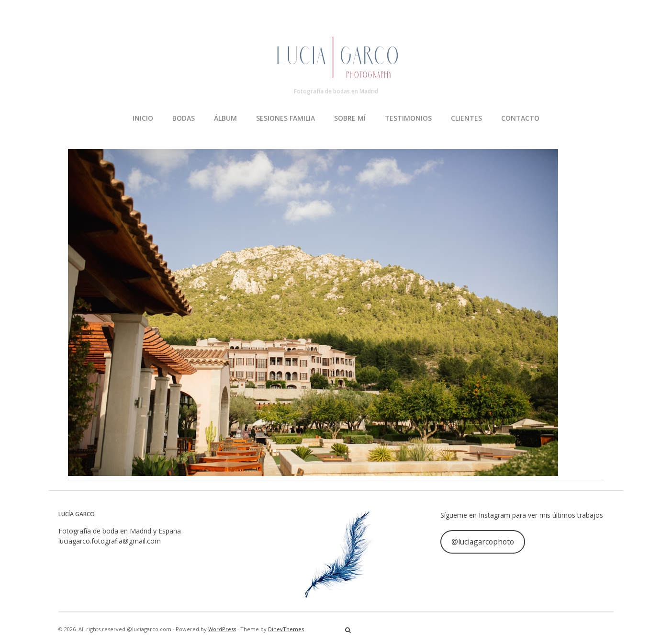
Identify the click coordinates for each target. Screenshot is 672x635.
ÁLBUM (225, 118)
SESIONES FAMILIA (286, 118)
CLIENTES (466, 118)
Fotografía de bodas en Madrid (336, 91)
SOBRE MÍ (350, 118)
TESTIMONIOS (408, 118)
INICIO (143, 118)
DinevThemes (286, 629)
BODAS (184, 118)
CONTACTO (520, 118)
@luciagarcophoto (483, 542)
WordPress (222, 629)
